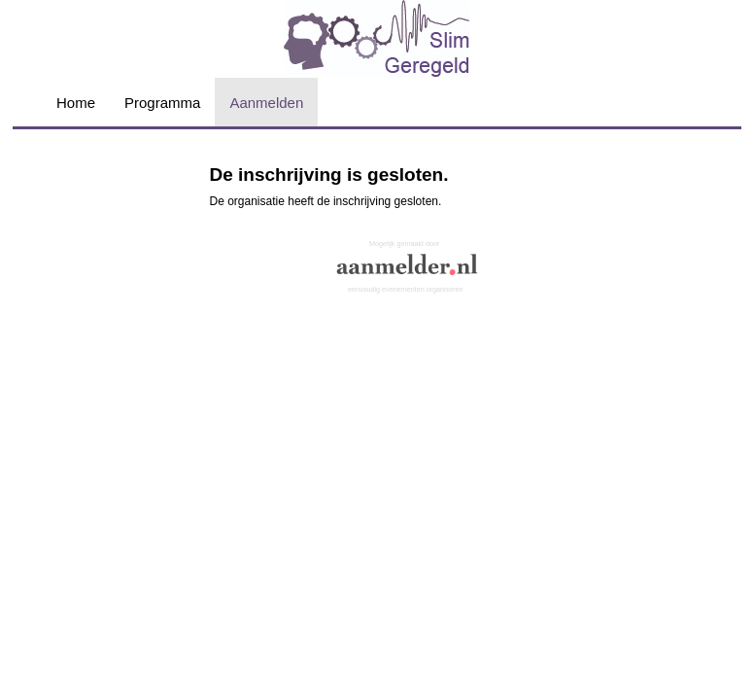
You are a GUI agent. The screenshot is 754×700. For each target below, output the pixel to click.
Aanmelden (266, 103)
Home (76, 103)
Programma (162, 103)
